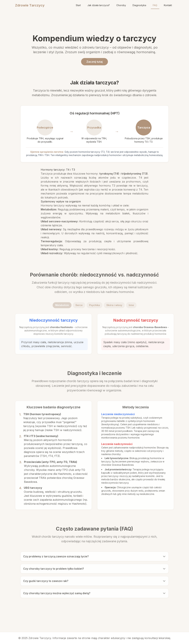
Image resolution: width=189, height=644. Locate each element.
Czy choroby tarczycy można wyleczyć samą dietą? (94, 595)
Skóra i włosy (114, 306)
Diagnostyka (139, 5)
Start (78, 5)
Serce (79, 306)
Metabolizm (62, 306)
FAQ (155, 5)
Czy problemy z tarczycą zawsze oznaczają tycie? (94, 558)
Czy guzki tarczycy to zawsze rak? (94, 582)
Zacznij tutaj (94, 62)
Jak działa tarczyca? (99, 5)
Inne (131, 306)
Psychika (94, 306)
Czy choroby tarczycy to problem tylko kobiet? (94, 570)
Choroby (121, 5)
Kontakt (168, 5)
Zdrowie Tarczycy (30, 5)
